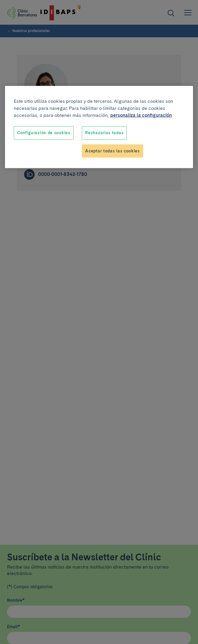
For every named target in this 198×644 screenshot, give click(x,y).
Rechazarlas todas (104, 133)
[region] (99, 127)
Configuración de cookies (44, 133)
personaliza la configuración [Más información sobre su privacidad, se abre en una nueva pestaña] (141, 115)
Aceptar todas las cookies (112, 151)
